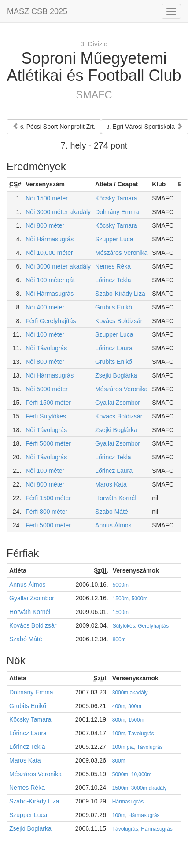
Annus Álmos (113, 525)
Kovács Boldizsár (119, 321)
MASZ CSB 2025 (37, 11)
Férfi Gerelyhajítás (51, 321)
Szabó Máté (112, 512)
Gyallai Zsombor (118, 403)
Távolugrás (141, 734)
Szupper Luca (114, 239)
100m (119, 734)
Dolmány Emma (117, 212)
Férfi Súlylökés (46, 416)
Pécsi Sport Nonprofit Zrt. (54, 127)
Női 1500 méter (47, 198)
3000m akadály (130, 693)
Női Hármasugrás (50, 239)
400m (119, 706)
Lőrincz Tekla (113, 280)
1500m (121, 599)
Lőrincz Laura (114, 348)
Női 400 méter (45, 307)
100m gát (123, 747)
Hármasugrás (128, 802)
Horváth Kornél (116, 498)
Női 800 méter (45, 225)
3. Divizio (94, 44)
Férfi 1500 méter (48, 403)
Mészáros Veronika (121, 253)
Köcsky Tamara (116, 198)
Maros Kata (111, 484)
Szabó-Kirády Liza (120, 294)
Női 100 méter (45, 334)
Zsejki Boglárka (116, 375)
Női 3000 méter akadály (58, 212)
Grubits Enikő (114, 307)
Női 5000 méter (47, 389)
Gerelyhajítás (153, 626)
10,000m (141, 774)
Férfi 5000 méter (48, 443)
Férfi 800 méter (46, 512)
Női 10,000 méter (49, 253)
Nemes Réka (113, 266)
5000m (121, 585)
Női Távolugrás (46, 348)
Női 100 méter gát (50, 280)
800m (119, 639)
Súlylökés (124, 626)
